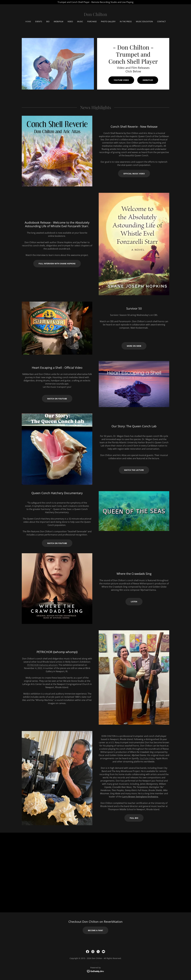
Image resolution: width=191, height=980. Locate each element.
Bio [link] (48, 21)
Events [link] (39, 21)
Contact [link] (161, 21)
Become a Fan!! (95, 930)
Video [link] (70, 21)
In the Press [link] (126, 21)
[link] (95, 15)
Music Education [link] (144, 21)
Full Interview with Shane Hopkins (57, 264)
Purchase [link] (92, 21)
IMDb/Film (148, 80)
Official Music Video (134, 174)
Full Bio (134, 818)
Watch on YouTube (57, 399)
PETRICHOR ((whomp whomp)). (43, 665)
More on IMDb (134, 346)
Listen (134, 602)
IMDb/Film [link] (58, 21)
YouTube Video (121, 80)
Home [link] (28, 21)
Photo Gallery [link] (108, 21)
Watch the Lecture (134, 470)
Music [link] (80, 21)
